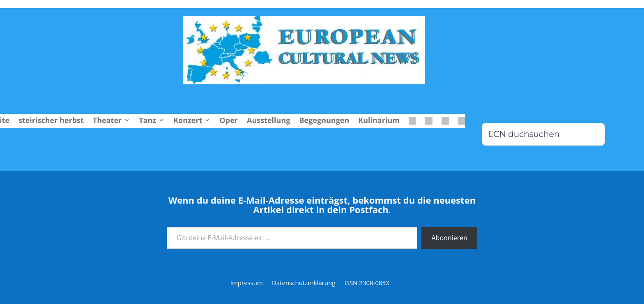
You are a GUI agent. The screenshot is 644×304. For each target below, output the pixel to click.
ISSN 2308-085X (367, 283)
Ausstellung (268, 121)
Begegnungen (324, 121)
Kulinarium (379, 121)
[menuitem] (412, 123)
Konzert (188, 121)
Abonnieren (449, 238)
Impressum (247, 283)
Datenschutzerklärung (304, 283)
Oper (229, 121)
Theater (107, 121)
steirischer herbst (51, 121)
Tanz (147, 121)
